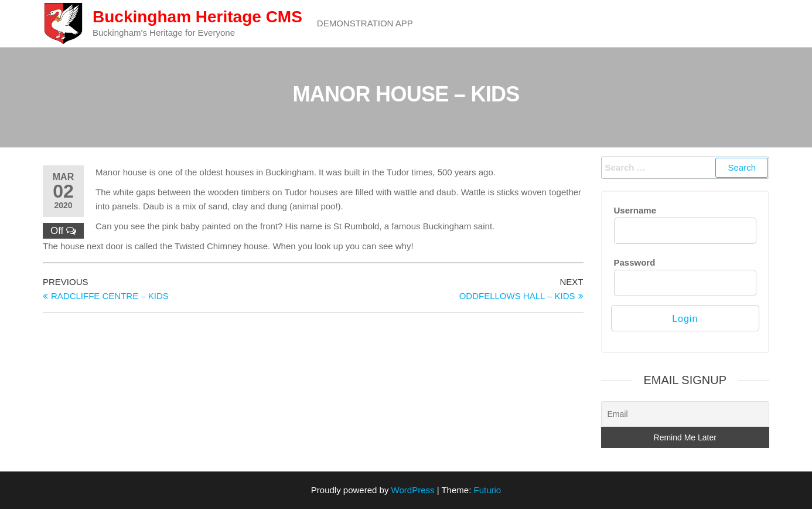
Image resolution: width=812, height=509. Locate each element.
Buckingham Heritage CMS (197, 17)
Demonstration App (365, 23)
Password (635, 262)
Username (635, 210)
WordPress (413, 490)
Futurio (487, 490)
